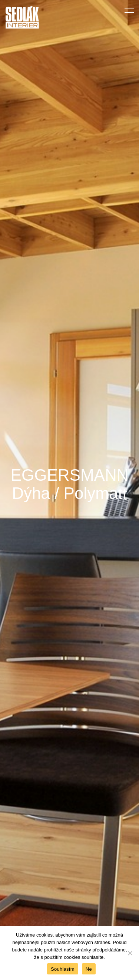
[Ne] (130, 953)
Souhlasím (63, 969)
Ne (89, 969)
